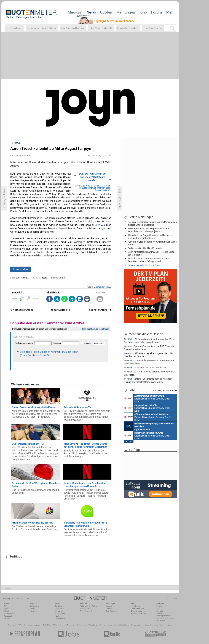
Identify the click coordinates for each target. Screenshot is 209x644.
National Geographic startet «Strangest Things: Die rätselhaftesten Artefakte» (149, 380)
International (60, 613)
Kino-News (135, 606)
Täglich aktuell (86, 611)
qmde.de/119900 (104, 287)
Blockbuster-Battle (138, 613)
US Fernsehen (58, 625)
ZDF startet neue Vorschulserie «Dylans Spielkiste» (149, 373)
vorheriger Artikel (22, 310)
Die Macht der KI (101, 28)
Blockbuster (101, 625)
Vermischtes (60, 608)
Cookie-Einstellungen (165, 618)
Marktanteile (85, 608)
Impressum (161, 621)
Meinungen (126, 12)
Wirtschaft (59, 611)
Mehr (170, 12)
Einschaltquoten (80, 625)
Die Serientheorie (73, 28)
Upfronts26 (14, 28)
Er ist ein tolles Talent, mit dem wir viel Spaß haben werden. (92, 177)
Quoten (106, 12)
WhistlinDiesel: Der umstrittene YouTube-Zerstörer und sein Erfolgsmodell (149, 260)
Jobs (158, 608)
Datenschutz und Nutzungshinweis (164, 615)
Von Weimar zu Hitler (42, 28)
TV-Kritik (109, 608)
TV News (68, 625)
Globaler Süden (128, 28)
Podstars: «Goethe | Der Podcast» (145, 248)
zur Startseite (60, 310)
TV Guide (91, 625)
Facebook (8, 616)
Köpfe (57, 616)
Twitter (7, 618)
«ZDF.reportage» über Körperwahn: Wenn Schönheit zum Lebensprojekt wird (148, 230)
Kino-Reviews (111, 611)
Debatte (109, 606)
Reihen (32, 608)
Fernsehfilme (112, 625)
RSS (6, 606)
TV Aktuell (21, 625)
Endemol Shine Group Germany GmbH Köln (148, 398)
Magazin (75, 12)
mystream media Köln (149, 426)
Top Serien (169, 625)
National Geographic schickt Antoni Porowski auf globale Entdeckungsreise (153, 223)
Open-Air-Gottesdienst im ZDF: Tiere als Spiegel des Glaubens (152, 253)
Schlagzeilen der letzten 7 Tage (144, 265)
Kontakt (160, 611)
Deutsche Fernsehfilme (154, 625)
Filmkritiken (46, 625)
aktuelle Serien (124, 625)
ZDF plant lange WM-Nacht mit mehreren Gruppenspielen (150, 362)
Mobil (6, 611)
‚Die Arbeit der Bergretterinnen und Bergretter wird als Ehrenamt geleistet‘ (151, 236)
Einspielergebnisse (139, 611)
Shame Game (58, 278)
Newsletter (8, 608)
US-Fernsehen (61, 618)
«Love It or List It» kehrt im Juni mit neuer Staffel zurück (152, 243)
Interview (33, 611)
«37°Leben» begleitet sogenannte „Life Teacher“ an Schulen (148, 355)
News (91, 12)
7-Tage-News (9, 613)
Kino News (12, 625)
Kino (143, 12)
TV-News (58, 606)
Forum (156, 12)
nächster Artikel (100, 310)
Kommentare (21, 269)
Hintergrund (34, 606)
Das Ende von (153, 28)
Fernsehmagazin (34, 625)
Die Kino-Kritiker (137, 608)
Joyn (97, 225)
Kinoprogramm (137, 625)
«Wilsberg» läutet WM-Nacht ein (145, 368)
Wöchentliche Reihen (89, 606)
